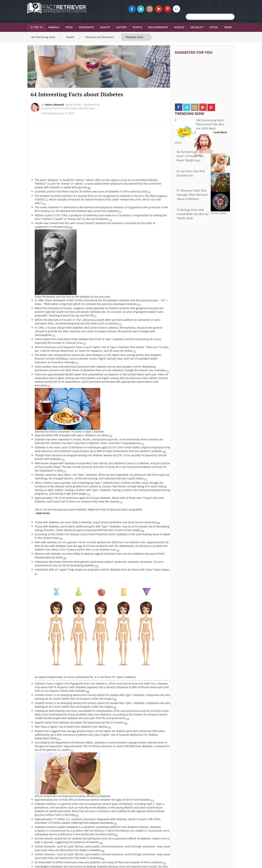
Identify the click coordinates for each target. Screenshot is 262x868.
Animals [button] (54, 27)
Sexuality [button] (197, 27)
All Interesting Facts (43, 37)
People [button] (137, 27)
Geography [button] (86, 27)
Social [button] (214, 27)
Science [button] (179, 27)
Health (70, 37)
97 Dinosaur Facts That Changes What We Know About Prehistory (192, 195)
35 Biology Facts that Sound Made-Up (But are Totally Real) (193, 214)
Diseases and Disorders (100, 37)
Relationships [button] (158, 27)
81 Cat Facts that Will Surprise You (191, 173)
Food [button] (69, 27)
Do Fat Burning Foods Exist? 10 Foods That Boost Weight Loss (191, 156)
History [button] (121, 27)
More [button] (228, 27)
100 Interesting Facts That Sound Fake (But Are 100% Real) (210, 124)
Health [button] (105, 27)
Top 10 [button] (36, 27)
